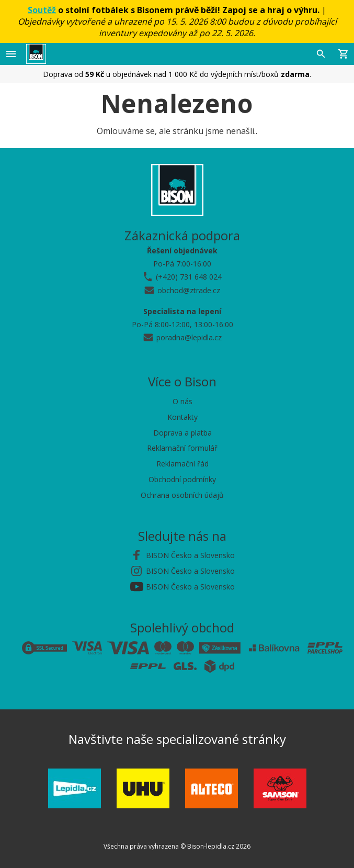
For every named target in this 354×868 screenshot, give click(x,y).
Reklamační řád (182, 464)
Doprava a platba (182, 433)
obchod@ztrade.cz (189, 290)
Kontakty (182, 417)
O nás (182, 401)
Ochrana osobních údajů (182, 495)
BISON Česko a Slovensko (190, 555)
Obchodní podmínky (182, 479)
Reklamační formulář (182, 448)
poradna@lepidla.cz (189, 337)
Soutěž (42, 10)
